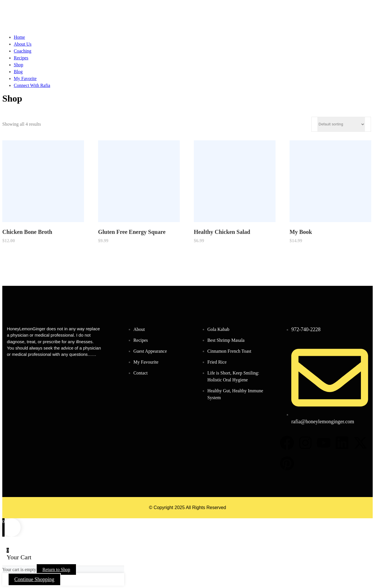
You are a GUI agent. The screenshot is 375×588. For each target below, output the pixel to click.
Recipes (21, 58)
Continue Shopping (34, 579)
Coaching (23, 51)
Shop (18, 65)
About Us (23, 44)
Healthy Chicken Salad (222, 232)
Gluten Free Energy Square (132, 232)
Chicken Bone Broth (27, 232)
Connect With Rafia (32, 85)
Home (19, 37)
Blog (18, 72)
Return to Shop (56, 569)
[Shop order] (341, 124)
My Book (301, 232)
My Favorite (25, 78)
